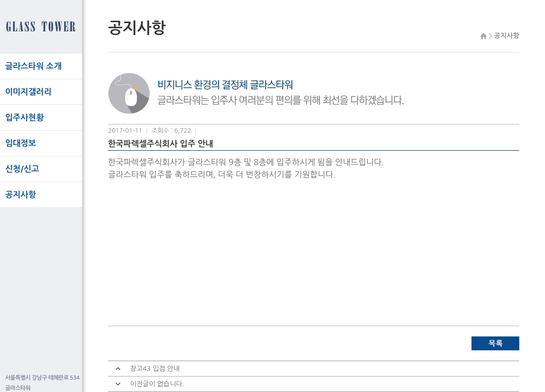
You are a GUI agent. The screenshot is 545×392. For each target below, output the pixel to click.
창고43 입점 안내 (155, 369)
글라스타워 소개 (33, 66)
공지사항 (21, 195)
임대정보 (21, 143)
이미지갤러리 (28, 92)
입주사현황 (24, 118)
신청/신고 (22, 169)
